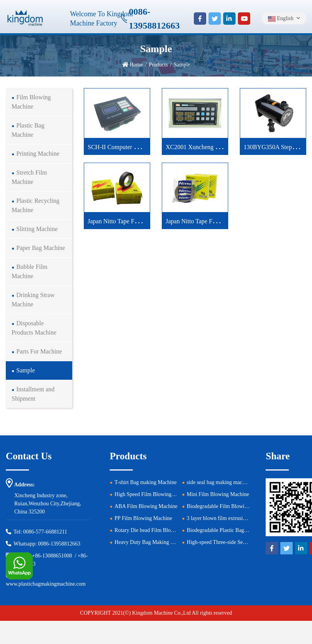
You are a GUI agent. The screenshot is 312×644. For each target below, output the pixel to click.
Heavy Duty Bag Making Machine (152, 542)
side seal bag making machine (219, 482)
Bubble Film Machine (30, 271)
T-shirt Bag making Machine (146, 482)
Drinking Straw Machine (33, 300)
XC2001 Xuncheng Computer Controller (216, 147)
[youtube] (244, 19)
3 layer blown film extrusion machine (227, 518)
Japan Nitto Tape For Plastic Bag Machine (140, 221)
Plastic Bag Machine (28, 130)
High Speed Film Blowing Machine (153, 494)
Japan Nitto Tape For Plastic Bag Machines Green (227, 221)
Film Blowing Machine (31, 102)
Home (136, 65)
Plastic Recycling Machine (36, 205)
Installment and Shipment (33, 394)
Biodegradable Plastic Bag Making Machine (235, 530)
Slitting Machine (37, 229)
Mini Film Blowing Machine (218, 494)
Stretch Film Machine (29, 177)
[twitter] (215, 19)
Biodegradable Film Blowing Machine (229, 506)
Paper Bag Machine (41, 248)
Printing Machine (38, 154)
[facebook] (200, 19)
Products (159, 65)
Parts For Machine (39, 351)
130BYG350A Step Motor (276, 147)
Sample (25, 370)
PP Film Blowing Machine (143, 518)
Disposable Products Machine (34, 328)
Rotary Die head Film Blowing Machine (158, 530)
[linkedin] (229, 19)
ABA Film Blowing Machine (146, 506)
